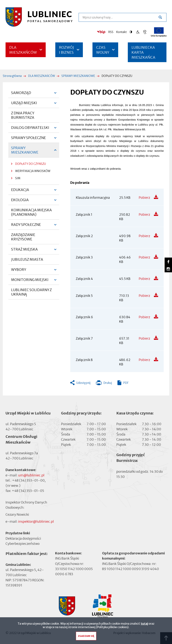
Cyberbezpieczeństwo (23, 543)
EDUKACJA (20, 191)
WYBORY (19, 271)
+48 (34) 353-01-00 (28, 480)
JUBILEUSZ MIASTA (27, 259)
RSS (111, 32)
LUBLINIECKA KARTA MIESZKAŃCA (143, 54)
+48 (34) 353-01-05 (28, 491)
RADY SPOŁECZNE (26, 226)
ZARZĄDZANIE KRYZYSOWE (23, 237)
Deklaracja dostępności (23, 538)
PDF (126, 383)
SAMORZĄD (21, 94)
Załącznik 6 (84, 317)
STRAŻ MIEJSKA (24, 251)
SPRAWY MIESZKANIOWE (78, 76)
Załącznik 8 (84, 360)
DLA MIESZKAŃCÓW (23, 50)
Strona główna (12, 76)
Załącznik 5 (84, 296)
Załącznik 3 (84, 257)
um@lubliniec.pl (31, 475)
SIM (18, 178)
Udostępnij (83, 383)
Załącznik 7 (84, 339)
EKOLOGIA (20, 201)
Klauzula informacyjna (93, 198)
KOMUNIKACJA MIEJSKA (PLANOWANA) (31, 212)
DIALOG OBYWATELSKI (30, 129)
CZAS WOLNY (103, 50)
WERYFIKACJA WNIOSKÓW (33, 171)
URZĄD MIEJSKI (24, 104)
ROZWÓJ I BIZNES (66, 50)
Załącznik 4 (84, 279)
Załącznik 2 (84, 236)
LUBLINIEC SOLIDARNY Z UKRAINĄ (31, 292)
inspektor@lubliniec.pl (36, 521)
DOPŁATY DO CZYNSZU (31, 164)
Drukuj (104, 384)
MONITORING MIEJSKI (30, 281)
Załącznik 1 (84, 215)
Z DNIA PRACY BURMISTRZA (23, 115)
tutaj (144, 624)
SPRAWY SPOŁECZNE (28, 139)
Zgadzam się (86, 636)
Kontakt (121, 32)
